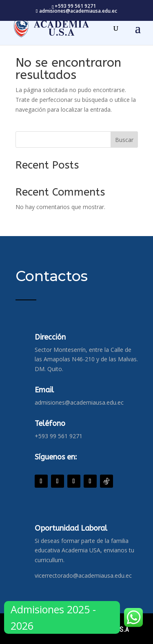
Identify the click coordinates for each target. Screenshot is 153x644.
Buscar (124, 140)
